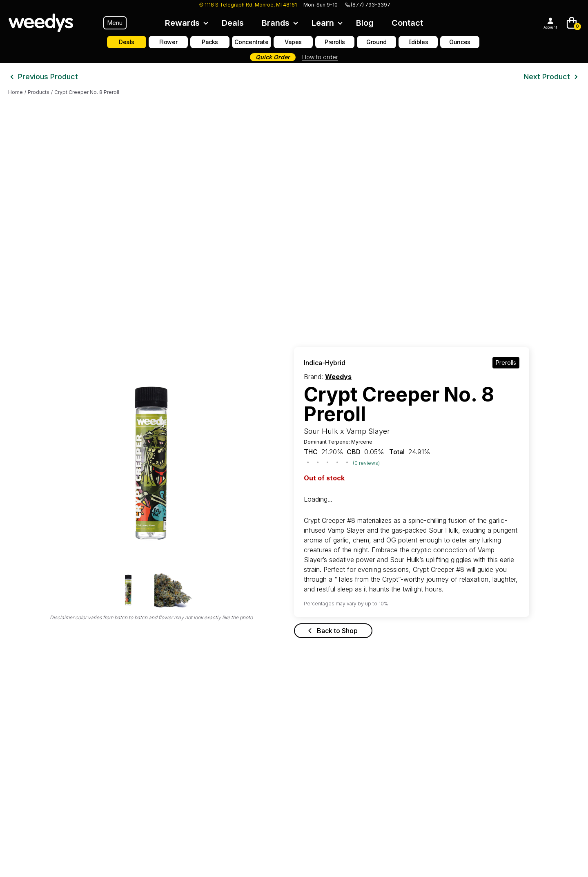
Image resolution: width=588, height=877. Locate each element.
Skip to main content (30, 7)
